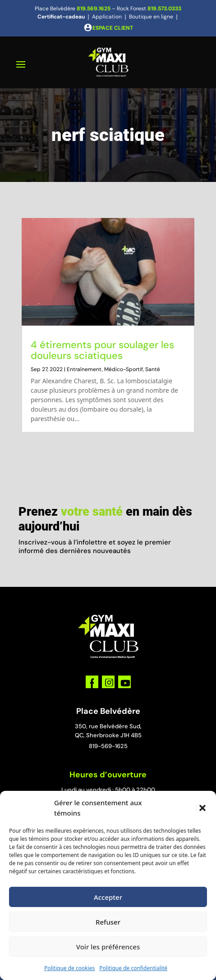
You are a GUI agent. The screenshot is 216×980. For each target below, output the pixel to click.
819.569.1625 (94, 9)
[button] (202, 808)
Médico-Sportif (124, 369)
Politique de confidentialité (133, 968)
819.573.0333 (164, 9)
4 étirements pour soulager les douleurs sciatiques (102, 350)
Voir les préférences (108, 947)
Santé (153, 369)
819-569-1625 (108, 746)
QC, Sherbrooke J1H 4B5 (108, 735)
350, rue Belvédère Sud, (108, 726)
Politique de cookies (69, 968)
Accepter (108, 897)
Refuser (108, 922)
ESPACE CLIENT (113, 28)
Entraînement (84, 369)
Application (107, 17)
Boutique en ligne (151, 17)
